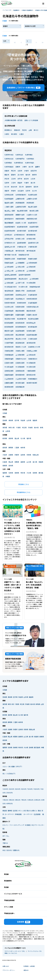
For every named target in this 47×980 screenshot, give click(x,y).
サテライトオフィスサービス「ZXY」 (15, 951)
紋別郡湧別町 (20, 323)
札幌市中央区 (9, 155)
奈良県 (29, 455)
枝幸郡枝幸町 (22, 303)
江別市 (13, 179)
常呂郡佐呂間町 (33, 319)
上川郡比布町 (20, 267)
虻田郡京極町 (34, 227)
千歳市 (26, 183)
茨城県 (30, 428)
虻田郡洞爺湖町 (32, 335)
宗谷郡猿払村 (20, 299)
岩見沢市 (34, 171)
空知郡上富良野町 (11, 275)
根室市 (20, 183)
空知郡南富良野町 (11, 279)
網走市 (7, 175)
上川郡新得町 (20, 355)
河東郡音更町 (9, 351)
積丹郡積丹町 (31, 235)
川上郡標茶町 (9, 379)
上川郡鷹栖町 (20, 263)
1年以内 (5, 800)
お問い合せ (6, 966)
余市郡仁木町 (20, 239)
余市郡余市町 (31, 239)
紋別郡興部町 (9, 327)
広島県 (5, 462)
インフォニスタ (7, 10)
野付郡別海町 (20, 383)
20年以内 (37, 800)
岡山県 (11, 462)
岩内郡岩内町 (33, 231)
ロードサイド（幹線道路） (14, 814)
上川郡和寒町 (34, 279)
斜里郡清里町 (20, 315)
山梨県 (8, 431)
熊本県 (23, 473)
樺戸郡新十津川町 (11, 255)
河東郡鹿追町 (9, 355)
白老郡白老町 (9, 335)
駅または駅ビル (32, 811)
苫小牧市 (21, 175)
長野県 (11, 439)
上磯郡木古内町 (32, 199)
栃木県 (36, 428)
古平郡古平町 (9, 239)
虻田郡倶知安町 (10, 231)
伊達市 (13, 191)
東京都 (5, 428)
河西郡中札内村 (21, 359)
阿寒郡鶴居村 (33, 379)
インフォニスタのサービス (13, 894)
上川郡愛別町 (31, 267)
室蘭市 (37, 167)
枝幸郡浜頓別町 (32, 299)
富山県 (17, 439)
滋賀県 (23, 455)
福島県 (35, 421)
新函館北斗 (8, 130)
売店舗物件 (16, 10)
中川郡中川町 (23, 287)
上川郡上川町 (9, 271)
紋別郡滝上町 (31, 323)
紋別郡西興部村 (21, 327)
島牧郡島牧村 (9, 219)
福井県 (29, 439)
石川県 (23, 439)
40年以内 (9, 804)
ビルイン (6, 825)
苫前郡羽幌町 (9, 295)
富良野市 (29, 187)
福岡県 (5, 473)
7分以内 (30, 789)
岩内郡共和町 (22, 231)
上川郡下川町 (20, 283)
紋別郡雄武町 (33, 327)
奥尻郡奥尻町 (9, 215)
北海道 (5, 413)
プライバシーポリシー (9, 970)
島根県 (23, 462)
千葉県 (18, 428)
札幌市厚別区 (19, 163)
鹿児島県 (37, 748)
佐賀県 (11, 473)
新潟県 (5, 439)
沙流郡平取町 (9, 343)
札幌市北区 (19, 155)
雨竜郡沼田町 (9, 263)
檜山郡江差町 (33, 207)
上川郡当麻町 (9, 267)
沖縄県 (8, 477)
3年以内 (11, 800)
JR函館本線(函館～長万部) (13, 120)
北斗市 (34, 191)
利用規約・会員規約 (29, 966)
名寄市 (7, 183)
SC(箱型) (28, 825)
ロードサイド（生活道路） (33, 814)
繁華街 (10, 811)
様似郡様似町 (9, 347)
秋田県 (23, 421)
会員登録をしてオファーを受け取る (24, 88)
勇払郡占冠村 (23, 279)
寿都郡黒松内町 (32, 219)
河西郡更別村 (33, 359)
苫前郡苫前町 (31, 291)
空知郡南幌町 (22, 243)
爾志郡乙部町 (34, 211)
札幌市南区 (30, 159)
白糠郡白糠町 (9, 383)
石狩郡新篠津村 (21, 195)
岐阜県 (23, 448)
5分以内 (24, 789)
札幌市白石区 (9, 159)
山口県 (29, 462)
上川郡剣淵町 (9, 283)
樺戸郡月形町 (20, 251)
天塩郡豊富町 (33, 303)
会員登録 (24, 922)
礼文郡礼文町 (9, 307)
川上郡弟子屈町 (21, 379)
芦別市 (7, 179)
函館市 (18, 167)
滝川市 (33, 183)
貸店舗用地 (8, 881)
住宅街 (15, 811)
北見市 (20, 171)
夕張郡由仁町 (22, 247)
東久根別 (14, 134)
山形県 (29, 421)
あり (4, 836)
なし (8, 836)
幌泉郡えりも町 (21, 347)
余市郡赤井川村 (10, 243)
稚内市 (28, 175)
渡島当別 (17, 130)
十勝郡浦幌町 (31, 371)
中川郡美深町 (31, 283)
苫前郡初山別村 (21, 295)
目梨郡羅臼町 (20, 387)
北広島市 (21, 191)
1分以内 (5, 789)
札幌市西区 (8, 163)
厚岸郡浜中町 (31, 375)
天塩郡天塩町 (9, 299)
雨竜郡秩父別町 (10, 259)
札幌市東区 (29, 155)
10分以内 (36, 789)
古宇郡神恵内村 (19, 235)
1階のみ (5, 843)
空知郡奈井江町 (33, 243)
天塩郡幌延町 (9, 311)
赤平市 (20, 179)
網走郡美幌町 (20, 311)
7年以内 (24, 800)
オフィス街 (22, 811)
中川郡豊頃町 (20, 367)
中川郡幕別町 (31, 363)
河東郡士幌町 (20, 351)
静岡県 (11, 448)
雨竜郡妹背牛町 (24, 255)
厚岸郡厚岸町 (20, 375)
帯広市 (13, 171)
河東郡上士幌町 (32, 351)
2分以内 (11, 789)
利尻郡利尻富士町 (33, 307)
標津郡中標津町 (32, 383)
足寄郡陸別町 (20, 371)
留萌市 (13, 175)
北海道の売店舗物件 (27, 10)
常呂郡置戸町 (22, 319)
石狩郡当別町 (9, 195)
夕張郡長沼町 (33, 247)
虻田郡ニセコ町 (21, 223)
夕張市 (26, 171)
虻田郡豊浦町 (20, 331)
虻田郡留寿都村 (10, 227)
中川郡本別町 (31, 367)
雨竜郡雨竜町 (22, 259)
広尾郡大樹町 (9, 363)
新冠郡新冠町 (20, 343)
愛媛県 (5, 466)
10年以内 (30, 800)
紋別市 (26, 179)
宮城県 (5, 421)
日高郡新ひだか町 (34, 347)
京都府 (17, 455)
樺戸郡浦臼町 (31, 251)
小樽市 (24, 167)
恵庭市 (7, 191)
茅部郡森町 (30, 203)
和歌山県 (36, 455)
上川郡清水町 (31, 355)
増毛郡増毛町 (9, 291)
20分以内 (9, 793)
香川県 (35, 462)
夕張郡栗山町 (9, 251)
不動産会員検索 (9, 900)
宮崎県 (35, 473)
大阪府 (5, 455)
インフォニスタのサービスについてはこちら (24, 96)
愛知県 (5, 448)
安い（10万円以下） (9, 774)
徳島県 (41, 462)
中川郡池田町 (9, 367)
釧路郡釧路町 (9, 375)
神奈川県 (12, 428)
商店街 (5, 811)
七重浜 (21, 134)
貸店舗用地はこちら (24, 492)
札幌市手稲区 (30, 163)
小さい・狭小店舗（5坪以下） (13, 767)
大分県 (29, 473)
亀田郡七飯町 (9, 203)
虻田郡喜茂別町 (22, 227)
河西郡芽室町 (9, 359)
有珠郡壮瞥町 (31, 331)
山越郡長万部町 (21, 207)
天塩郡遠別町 (33, 295)
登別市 (36, 187)
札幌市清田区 (9, 167)
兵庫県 (11, 455)
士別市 (33, 179)
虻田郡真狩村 (33, 223)
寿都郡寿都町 (20, 219)
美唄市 (34, 175)
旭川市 (31, 167)
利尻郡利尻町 (20, 307)
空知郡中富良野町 (25, 275)
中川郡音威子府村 (11, 287)
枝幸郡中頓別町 (10, 303)
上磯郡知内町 (20, 199)
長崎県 (17, 473)
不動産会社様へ (9, 913)
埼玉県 (24, 428)
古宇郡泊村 (8, 235)
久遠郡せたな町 (32, 215)
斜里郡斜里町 (9, 315)
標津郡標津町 (9, 387)
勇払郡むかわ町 (21, 339)
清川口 (36, 130)
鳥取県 (17, 462)
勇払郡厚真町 (20, 335)
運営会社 (26, 970)
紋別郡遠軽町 (9, 323)
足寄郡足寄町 (9, 371)
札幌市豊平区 (20, 159)
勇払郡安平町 (9, 339)
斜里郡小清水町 (32, 315)
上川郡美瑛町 (31, 271)
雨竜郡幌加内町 (35, 287)
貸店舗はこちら (24, 484)
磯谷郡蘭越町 (9, 223)
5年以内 (17, 800)
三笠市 (13, 183)
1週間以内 (16, 850)
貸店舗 (6, 874)
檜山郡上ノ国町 (10, 211)
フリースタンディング (17, 825)
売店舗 (6, 887)
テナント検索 (9, 907)
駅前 (39, 811)
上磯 (30, 130)
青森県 (11, 421)
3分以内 (17, 789)
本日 (4, 850)
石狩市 (28, 191)
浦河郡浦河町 (31, 343)
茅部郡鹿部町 (20, 203)
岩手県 (17, 421)
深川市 (21, 187)
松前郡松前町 (33, 195)
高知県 (11, 466)
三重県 (17, 448)
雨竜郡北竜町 (33, 259)
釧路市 (7, 171)
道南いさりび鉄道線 (31, 120)
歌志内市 (14, 187)
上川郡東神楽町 (32, 263)
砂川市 (7, 187)
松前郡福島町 (9, 199)
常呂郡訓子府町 (10, 319)
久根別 (7, 134)
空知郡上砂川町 (10, 247)
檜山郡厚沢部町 (22, 211)
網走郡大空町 (9, 331)
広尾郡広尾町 (20, 363)
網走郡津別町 (31, 311)
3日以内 (9, 850)
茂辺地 (24, 130)
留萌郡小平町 (20, 291)
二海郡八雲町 (9, 207)
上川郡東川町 (20, 271)
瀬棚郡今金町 (20, 215)
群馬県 (38, 704)
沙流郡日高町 (33, 339)
